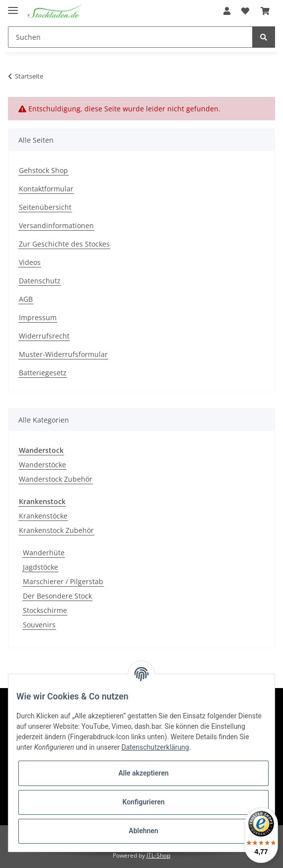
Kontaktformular (46, 189)
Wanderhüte (44, 553)
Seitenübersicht (45, 207)
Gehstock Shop (43, 170)
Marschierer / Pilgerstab (63, 581)
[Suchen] (130, 37)
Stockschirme (45, 610)
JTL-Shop (158, 855)
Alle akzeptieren (143, 773)
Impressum (38, 317)
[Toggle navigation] (13, 6)
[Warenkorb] (265, 11)
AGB (26, 299)
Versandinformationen (56, 225)
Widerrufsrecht (44, 336)
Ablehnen (143, 831)
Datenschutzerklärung (155, 747)
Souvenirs (39, 625)
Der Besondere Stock (57, 596)
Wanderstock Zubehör (56, 479)
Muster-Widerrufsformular (63, 354)
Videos (30, 262)
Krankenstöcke (43, 516)
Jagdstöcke (40, 567)
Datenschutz (40, 281)
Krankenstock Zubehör (56, 530)
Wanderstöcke (42, 465)
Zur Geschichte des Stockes (64, 244)
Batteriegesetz (43, 373)
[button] (227, 11)
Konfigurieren (143, 802)
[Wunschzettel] (245, 11)
